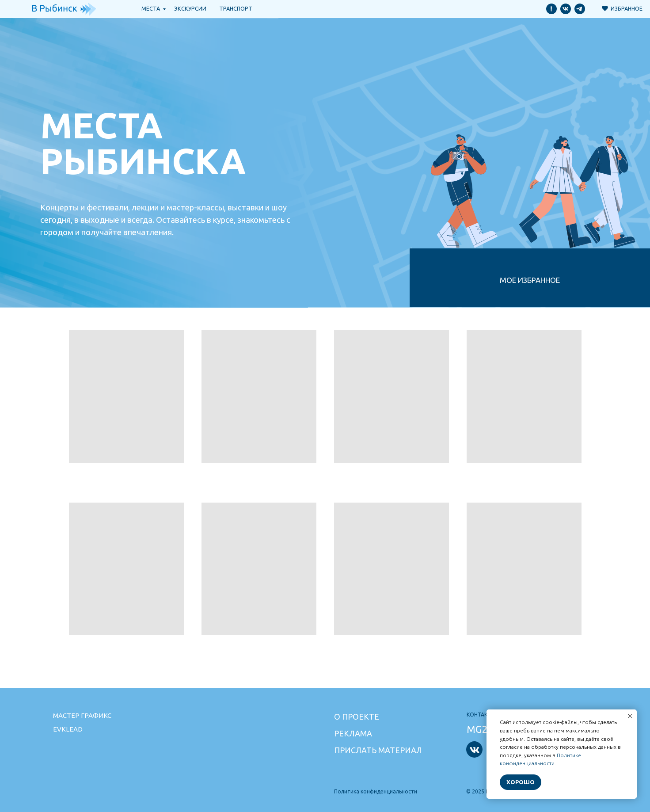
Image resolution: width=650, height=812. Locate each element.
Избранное (627, 8)
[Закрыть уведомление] (630, 716)
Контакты (481, 715)
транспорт (236, 8)
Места (151, 8)
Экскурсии (190, 8)
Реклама (353, 733)
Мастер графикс (82, 715)
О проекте (357, 717)
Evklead (68, 729)
